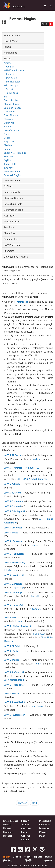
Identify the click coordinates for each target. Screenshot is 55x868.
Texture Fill (10, 164)
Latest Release (11, 821)
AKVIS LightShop (13, 584)
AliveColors (18, 6)
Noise (7, 134)
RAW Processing (12, 245)
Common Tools (12, 239)
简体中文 (8, 860)
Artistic (8, 63)
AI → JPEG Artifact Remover (32, 479)
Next (35, 803)
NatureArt (35, 609)
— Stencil (9, 89)
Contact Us (45, 825)
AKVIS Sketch (12, 694)
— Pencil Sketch (12, 82)
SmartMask (37, 706)
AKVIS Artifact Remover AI (22, 468)
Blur (6, 97)
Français (28, 857)
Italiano (48, 857)
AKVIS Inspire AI (14, 575)
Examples (9, 251)
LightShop (18, 587)
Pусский (48, 860)
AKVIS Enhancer (14, 541)
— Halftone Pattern (14, 70)
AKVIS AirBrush (13, 455)
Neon (20, 621)
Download (8, 832)
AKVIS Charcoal (13, 506)
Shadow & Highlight (15, 153)
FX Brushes (10, 216)
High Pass (9, 127)
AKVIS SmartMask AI (15, 702)
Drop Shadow (11, 115)
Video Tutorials (12, 35)
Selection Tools (12, 192)
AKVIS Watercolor (15, 715)
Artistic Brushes (12, 221)
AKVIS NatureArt (14, 605)
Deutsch (17, 857)
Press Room (45, 821)
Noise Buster (38, 634)
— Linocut (9, 74)
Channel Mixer (12, 104)
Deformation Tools (14, 210)
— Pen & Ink (10, 78)
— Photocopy (11, 85)
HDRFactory (11, 570)
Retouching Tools (13, 204)
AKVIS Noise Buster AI (18, 626)
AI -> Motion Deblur (15, 680)
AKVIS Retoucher (14, 685)
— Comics (9, 67)
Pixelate (8, 145)
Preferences (22, 302)
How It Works (11, 41)
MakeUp (36, 596)
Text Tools (9, 227)
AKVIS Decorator (13, 528)
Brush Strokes (11, 100)
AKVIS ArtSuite (12, 484)
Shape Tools (10, 233)
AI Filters (9, 186)
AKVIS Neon (11, 617)
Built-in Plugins (12, 171)
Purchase (8, 836)
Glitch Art (9, 123)
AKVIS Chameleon (14, 501)
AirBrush (38, 459)
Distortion (9, 112)
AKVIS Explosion (14, 554)
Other (7, 138)
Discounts (44, 828)
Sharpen (8, 156)
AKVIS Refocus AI (14, 672)
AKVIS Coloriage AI (15, 511)
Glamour (8, 119)
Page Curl (9, 142)
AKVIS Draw (11, 533)
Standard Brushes (13, 198)
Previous (23, 803)
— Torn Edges (11, 93)
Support (25, 821)
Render (8, 149)
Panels (7, 47)
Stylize (7, 160)
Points (38, 664)
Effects (7, 59)
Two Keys (9, 168)
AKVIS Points (12, 660)
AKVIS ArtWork (13, 493)
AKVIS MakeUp (13, 592)
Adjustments (10, 53)
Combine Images (13, 108)
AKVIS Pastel (12, 651)
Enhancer (36, 545)
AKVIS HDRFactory (15, 563)
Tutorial (25, 825)
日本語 (28, 860)
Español (38, 857)
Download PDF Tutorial (16, 257)
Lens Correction (12, 130)
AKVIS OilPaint (12, 646)
